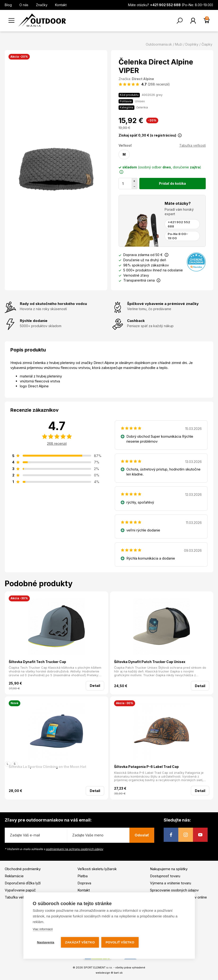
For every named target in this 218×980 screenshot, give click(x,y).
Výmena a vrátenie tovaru (171, 883)
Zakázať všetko (80, 942)
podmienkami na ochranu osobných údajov (75, 849)
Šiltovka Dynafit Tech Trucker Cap (37, 662)
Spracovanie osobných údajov (174, 890)
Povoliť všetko (120, 942)
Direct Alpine (143, 79)
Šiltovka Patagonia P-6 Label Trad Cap (146, 767)
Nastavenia (45, 942)
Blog (8, 5)
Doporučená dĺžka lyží (23, 883)
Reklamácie (14, 876)
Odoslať (142, 835)
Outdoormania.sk (159, 44)
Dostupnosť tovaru (165, 876)
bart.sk (118, 973)
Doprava (84, 883)
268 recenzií (57, 443)
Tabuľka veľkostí (192, 145)
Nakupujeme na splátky (169, 869)
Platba (83, 876)
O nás (24, 5)
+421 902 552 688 (179, 224)
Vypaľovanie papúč (20, 890)
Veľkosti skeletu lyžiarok (97, 869)
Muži (179, 44)
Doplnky (192, 44)
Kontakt (61, 5)
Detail (95, 686)
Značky (42, 5)
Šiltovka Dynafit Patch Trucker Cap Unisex (150, 662)
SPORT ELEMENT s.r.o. (98, 967)
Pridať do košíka (172, 183)
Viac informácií (43, 929)
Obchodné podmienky (23, 869)
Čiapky (207, 44)
